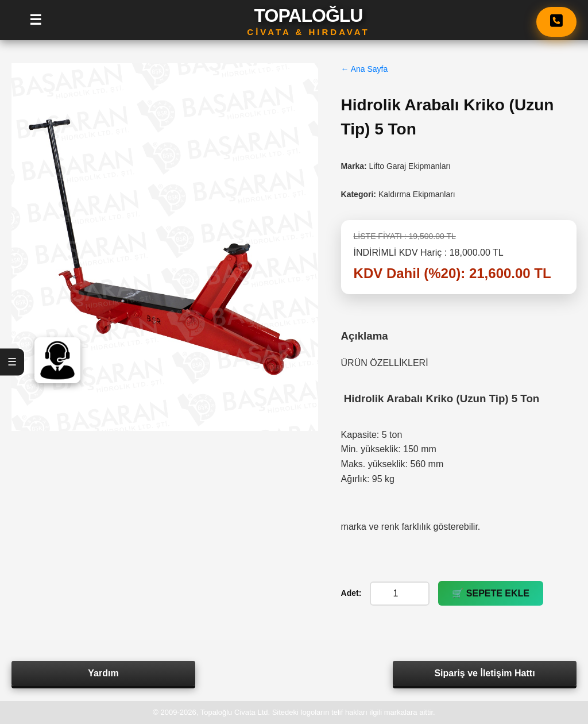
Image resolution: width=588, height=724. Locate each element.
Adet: (351, 593)
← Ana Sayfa (365, 69)
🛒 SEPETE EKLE (491, 593)
